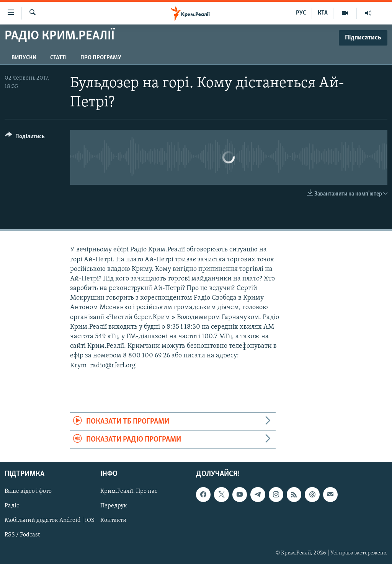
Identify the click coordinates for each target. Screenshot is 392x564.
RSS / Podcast (22, 535)
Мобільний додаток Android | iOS (50, 521)
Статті (58, 58)
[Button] (25, 138)
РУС (301, 13)
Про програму (101, 58)
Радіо (12, 506)
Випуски (24, 58)
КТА (323, 13)
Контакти (114, 521)
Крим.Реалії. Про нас (129, 492)
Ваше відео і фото (28, 492)
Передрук (114, 506)
